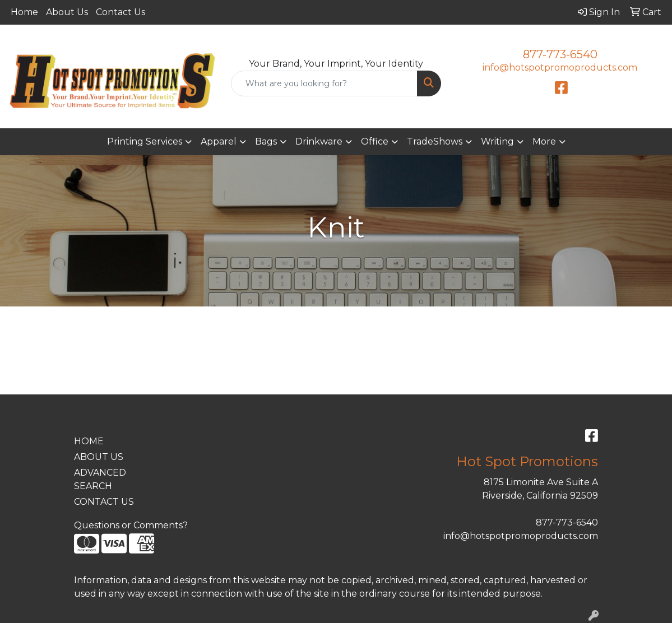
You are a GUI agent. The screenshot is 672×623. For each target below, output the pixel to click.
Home (24, 12)
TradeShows (435, 141)
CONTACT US (104, 502)
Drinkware (319, 141)
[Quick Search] (325, 83)
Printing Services (145, 141)
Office (375, 141)
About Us (67, 12)
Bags (266, 141)
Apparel (219, 141)
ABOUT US (99, 457)
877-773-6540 (560, 54)
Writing (497, 141)
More (544, 141)
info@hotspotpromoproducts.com (560, 68)
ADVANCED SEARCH (100, 479)
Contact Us (121, 12)
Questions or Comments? (131, 525)
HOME (89, 441)
